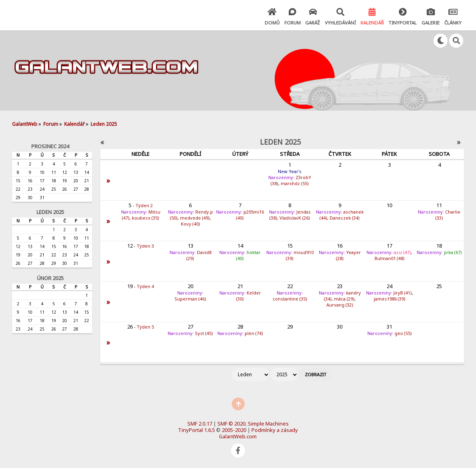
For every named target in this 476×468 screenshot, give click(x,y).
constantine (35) (290, 299)
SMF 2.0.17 (200, 424)
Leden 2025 (50, 212)
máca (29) (344, 299)
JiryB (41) (403, 293)
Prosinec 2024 (50, 146)
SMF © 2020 (231, 424)
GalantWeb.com (238, 436)
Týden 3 (145, 246)
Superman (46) (190, 299)
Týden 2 (144, 205)
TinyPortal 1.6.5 (196, 430)
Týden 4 (145, 286)
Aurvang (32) (340, 305)
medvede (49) (195, 218)
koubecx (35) (146, 218)
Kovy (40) (190, 224)
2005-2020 (234, 430)
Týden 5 (145, 327)
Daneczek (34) (345, 218)
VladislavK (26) (295, 218)
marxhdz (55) (295, 183)
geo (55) (403, 333)
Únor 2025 (50, 278)
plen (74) (254, 333)
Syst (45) (204, 333)
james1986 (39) (390, 299)
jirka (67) (453, 252)
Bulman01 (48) (390, 258)
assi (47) (402, 252)
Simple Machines (268, 424)
